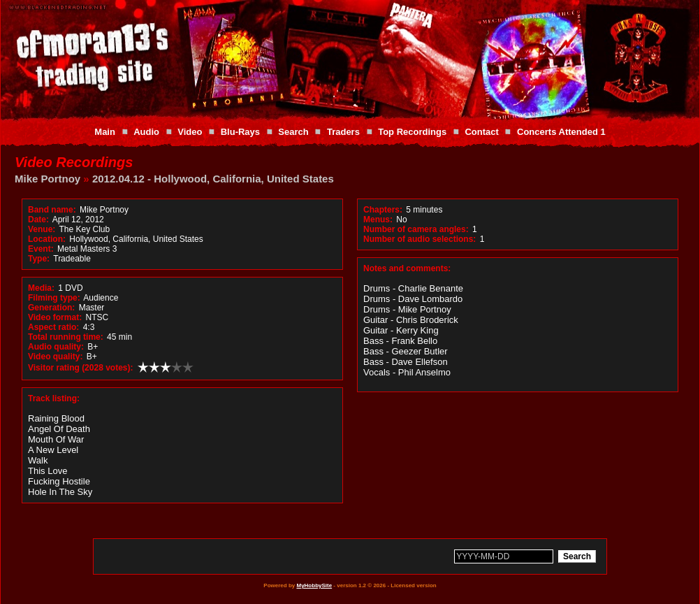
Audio (146, 132)
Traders (343, 132)
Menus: (378, 220)
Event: (41, 249)
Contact (481, 132)
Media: (41, 288)
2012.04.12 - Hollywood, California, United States (213, 179)
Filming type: (54, 298)
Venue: (42, 229)
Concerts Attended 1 (561, 132)
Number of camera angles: (416, 229)
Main (105, 132)
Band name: (52, 210)
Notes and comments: (407, 268)
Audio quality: (56, 347)
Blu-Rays (240, 132)
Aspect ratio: (53, 327)
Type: (39, 259)
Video (190, 132)
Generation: (51, 308)
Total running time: (66, 337)
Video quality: (55, 357)
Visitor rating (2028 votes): (81, 368)
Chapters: (383, 210)
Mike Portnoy (48, 179)
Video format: (55, 317)
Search (293, 132)
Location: (47, 239)
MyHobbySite (314, 585)
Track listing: (54, 398)
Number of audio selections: (420, 239)
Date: (38, 220)
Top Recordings (412, 132)
